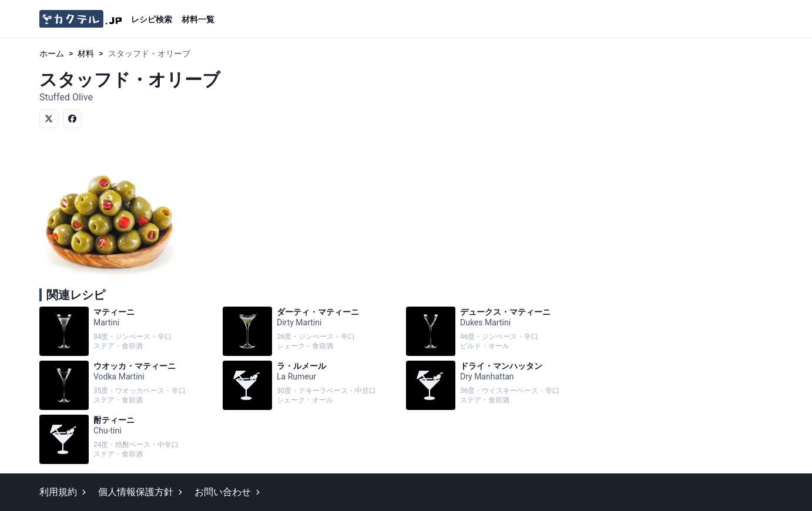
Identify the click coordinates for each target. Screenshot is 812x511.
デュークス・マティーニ (495, 331)
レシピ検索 (152, 19)
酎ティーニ (129, 439)
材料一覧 (198, 19)
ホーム (52, 53)
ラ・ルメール (312, 385)
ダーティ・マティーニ (312, 331)
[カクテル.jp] (80, 19)
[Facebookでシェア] (72, 119)
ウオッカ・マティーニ (129, 385)
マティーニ (129, 331)
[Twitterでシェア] (49, 119)
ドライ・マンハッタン (495, 385)
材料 (86, 53)
